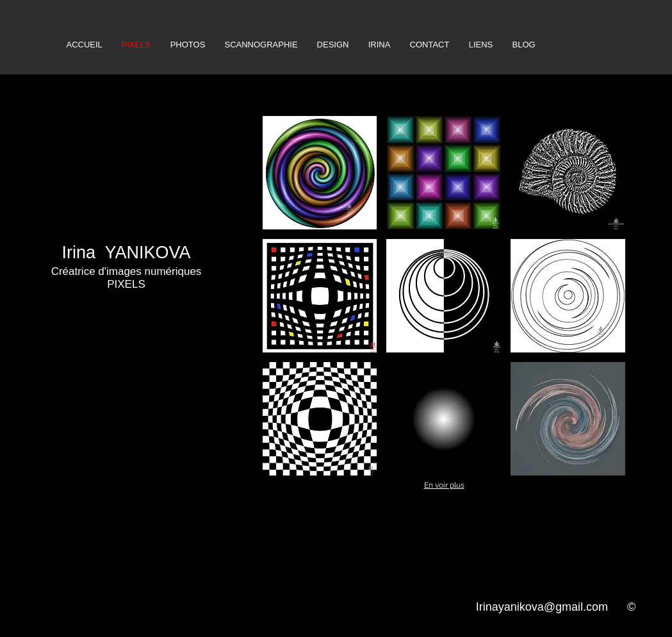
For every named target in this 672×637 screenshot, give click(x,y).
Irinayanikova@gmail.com (542, 607)
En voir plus (444, 485)
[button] (320, 173)
